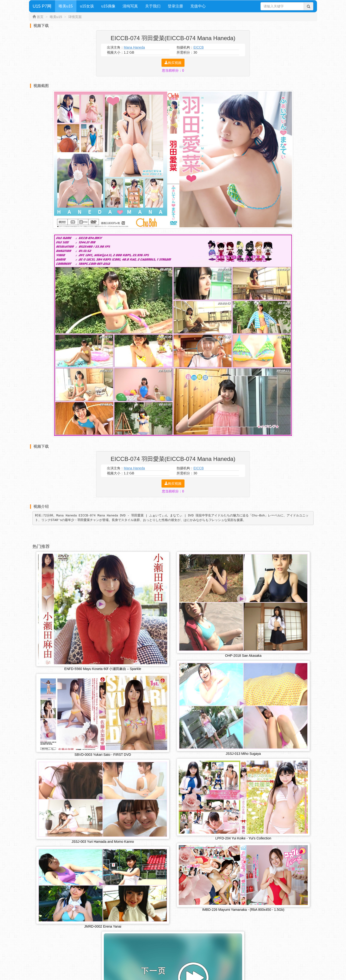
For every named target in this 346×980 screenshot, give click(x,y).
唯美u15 (66, 6)
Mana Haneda (134, 47)
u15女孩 (87, 6)
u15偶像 (108, 6)
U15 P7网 (42, 6)
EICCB (199, 47)
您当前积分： (173, 70)
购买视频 (173, 63)
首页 (40, 17)
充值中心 (198, 6)
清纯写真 (130, 6)
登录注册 (175, 6)
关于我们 (153, 6)
